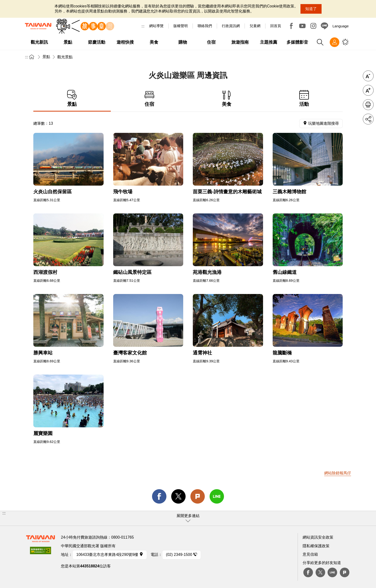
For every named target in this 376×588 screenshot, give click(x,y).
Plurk (198, 496)
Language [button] (341, 26)
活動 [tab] (304, 98)
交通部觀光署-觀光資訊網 (38, 26)
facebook (159, 496)
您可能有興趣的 (345, 42)
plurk (345, 572)
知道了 (311, 9)
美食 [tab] (227, 98)
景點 (46, 57)
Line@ (324, 26)
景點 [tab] (72, 98)
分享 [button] (368, 119)
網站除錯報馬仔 (338, 473)
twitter (178, 496)
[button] (188, 518)
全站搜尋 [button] (320, 42)
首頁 (32, 57)
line (217, 496)
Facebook (291, 26)
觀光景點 (65, 57)
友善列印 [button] (368, 105)
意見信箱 (310, 554)
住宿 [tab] (150, 98)
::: (143, 26)
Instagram (313, 26)
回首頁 (276, 26)
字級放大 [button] (368, 90)
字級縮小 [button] (368, 76)
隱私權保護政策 (316, 546)
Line (332, 572)
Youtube (302, 26)
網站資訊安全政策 (318, 537)
